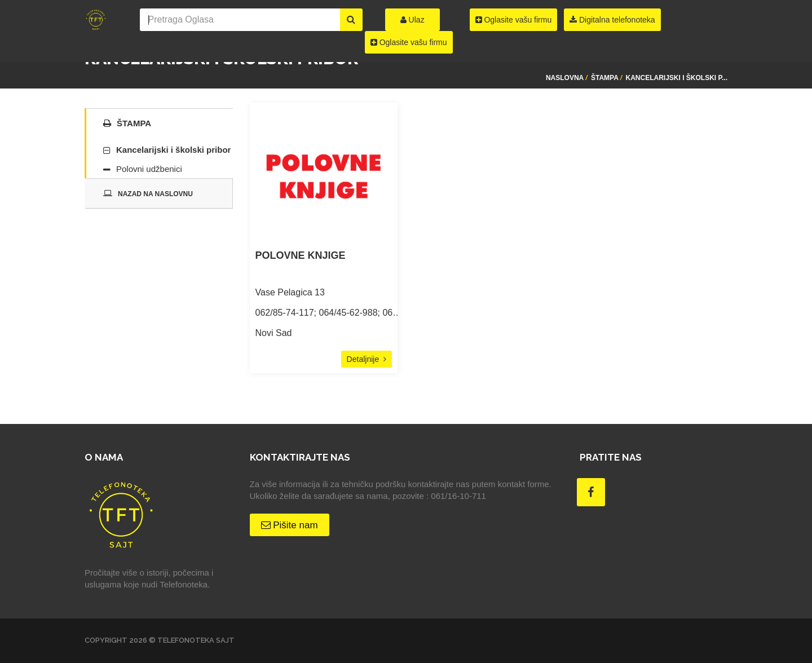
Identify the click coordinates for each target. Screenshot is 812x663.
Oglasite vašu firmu (409, 42)
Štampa (605, 78)
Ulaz (412, 20)
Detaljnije (367, 359)
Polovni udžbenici (149, 169)
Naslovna (565, 78)
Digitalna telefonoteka (612, 20)
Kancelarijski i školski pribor (173, 150)
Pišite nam (290, 525)
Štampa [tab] (127, 123)
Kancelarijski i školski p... (677, 78)
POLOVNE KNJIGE (301, 256)
